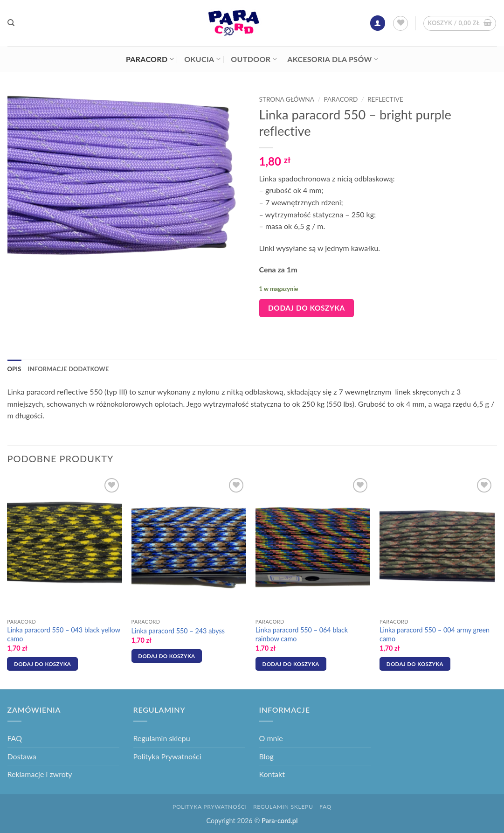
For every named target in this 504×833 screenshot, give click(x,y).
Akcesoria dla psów (333, 59)
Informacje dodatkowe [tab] (69, 369)
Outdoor (254, 59)
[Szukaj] (11, 23)
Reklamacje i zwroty (40, 774)
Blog (266, 756)
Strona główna (287, 99)
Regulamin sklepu (162, 738)
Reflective (385, 99)
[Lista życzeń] (400, 23)
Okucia (202, 59)
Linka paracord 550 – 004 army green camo (435, 634)
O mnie (271, 738)
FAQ (15, 738)
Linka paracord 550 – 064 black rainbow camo (302, 634)
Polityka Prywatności (167, 756)
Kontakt (272, 774)
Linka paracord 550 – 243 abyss (178, 631)
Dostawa (22, 756)
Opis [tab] (14, 369)
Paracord (150, 59)
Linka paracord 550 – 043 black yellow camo (63, 634)
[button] (378, 23)
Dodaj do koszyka (307, 308)
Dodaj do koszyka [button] (42, 664)
